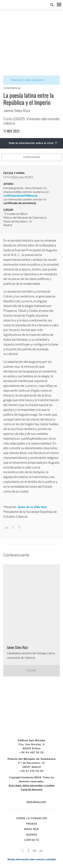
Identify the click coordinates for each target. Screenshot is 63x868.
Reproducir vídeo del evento (25, 80)
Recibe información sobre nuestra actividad (32, 859)
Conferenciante (32, 157)
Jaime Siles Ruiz (17, 647)
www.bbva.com (36, 802)
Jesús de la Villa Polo (32, 507)
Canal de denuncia (32, 789)
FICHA (32, 671)
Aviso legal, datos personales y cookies (32, 785)
